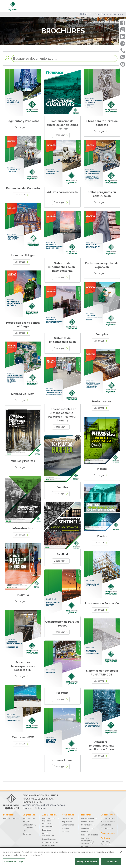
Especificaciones (49, 839)
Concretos (27, 834)
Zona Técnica (101, 14)
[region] (63, 858)
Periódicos (66, 832)
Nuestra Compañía (89, 818)
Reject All (111, 862)
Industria (27, 822)
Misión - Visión (88, 822)
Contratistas (106, 825)
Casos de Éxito (68, 818)
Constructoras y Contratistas (29, 826)
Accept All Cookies (87, 862)
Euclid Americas (108, 822)
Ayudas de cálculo (50, 842)
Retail (25, 831)
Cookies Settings (14, 862)
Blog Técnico (67, 822)
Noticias (65, 828)
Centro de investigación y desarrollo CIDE (88, 841)
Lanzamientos (68, 825)
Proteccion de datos (90, 835)
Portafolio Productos (12, 818)
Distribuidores (107, 828)
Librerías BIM (48, 827)
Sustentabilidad (88, 825)
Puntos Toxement (108, 818)
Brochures (117, 14)
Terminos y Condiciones (106, 843)
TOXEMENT (85, 14)
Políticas (85, 832)
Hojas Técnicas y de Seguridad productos (51, 821)
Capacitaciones (88, 828)
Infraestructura (29, 818)
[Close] (121, 852)
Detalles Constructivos (48, 834)
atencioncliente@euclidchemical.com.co (44, 805)
